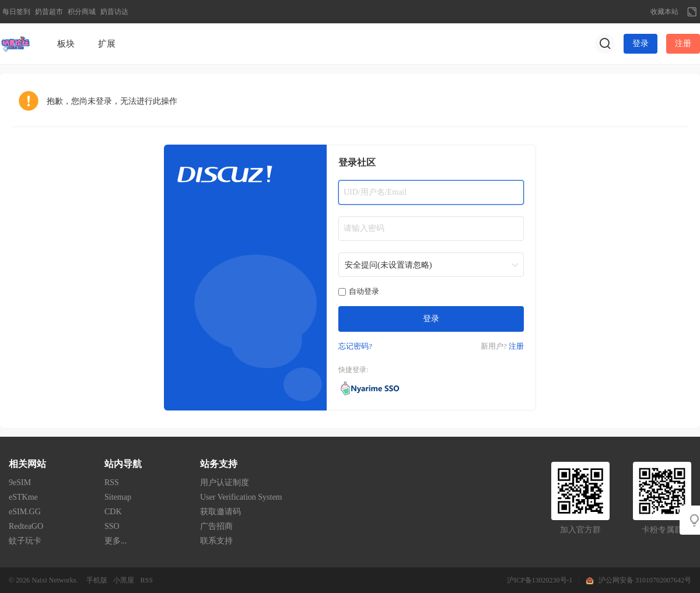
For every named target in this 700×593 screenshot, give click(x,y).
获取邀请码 (220, 512)
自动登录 (359, 291)
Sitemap (118, 497)
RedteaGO (26, 526)
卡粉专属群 (662, 530)
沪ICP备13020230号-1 (540, 580)
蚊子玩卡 (25, 541)
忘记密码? (355, 346)
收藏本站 (664, 12)
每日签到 (16, 12)
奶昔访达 (114, 12)
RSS (112, 483)
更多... (116, 541)
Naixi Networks (54, 580)
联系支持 (216, 541)
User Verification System (241, 497)
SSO (112, 526)
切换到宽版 (692, 12)
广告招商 (216, 526)
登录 (640, 43)
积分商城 (82, 12)
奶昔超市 (49, 12)
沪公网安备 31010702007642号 (645, 580)
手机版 (97, 580)
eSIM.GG (25, 512)
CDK (113, 512)
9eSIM (20, 483)
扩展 (107, 44)
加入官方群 (580, 530)
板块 (66, 44)
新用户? (494, 346)
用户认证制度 (225, 483)
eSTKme (23, 497)
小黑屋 (124, 580)
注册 (683, 43)
